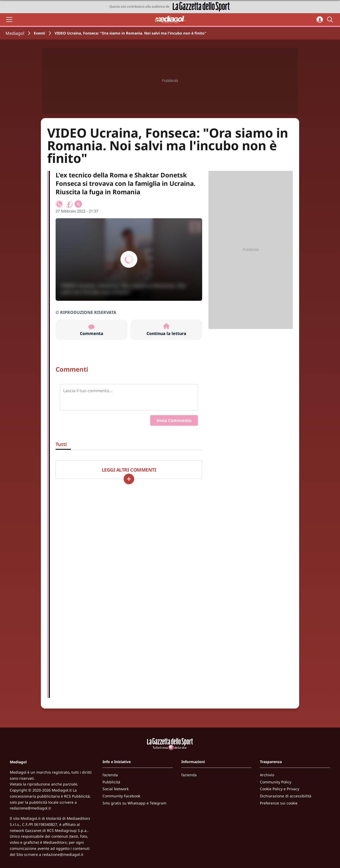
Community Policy (276, 782)
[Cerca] (331, 20)
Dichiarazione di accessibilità (286, 796)
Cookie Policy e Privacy (280, 789)
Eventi (39, 33)
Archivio (267, 775)
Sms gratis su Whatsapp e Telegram (134, 803)
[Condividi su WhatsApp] (59, 204)
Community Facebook (121, 796)
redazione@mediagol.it (30, 808)
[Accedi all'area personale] (320, 20)
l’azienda (110, 775)
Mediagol (15, 33)
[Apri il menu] (9, 20)
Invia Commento (174, 420)
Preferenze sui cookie (279, 803)
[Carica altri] (129, 479)
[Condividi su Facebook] (69, 204)
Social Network (116, 789)
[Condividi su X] (78, 204)
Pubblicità (111, 782)
